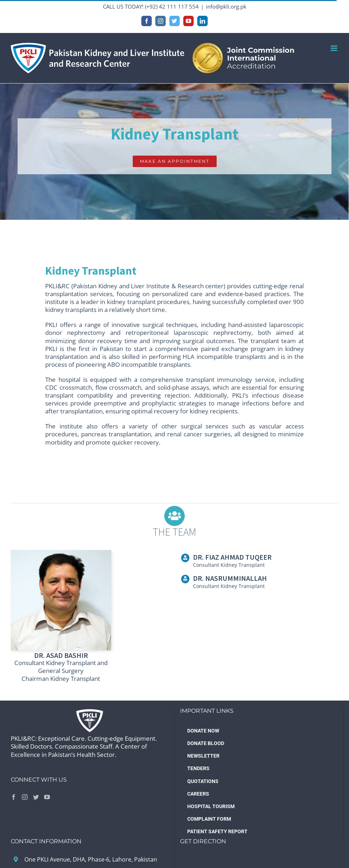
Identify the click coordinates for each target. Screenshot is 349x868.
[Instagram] (25, 797)
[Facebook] (14, 797)
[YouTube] (47, 797)
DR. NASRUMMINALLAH (230, 578)
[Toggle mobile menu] (334, 48)
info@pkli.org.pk (226, 6)
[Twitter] (36, 797)
